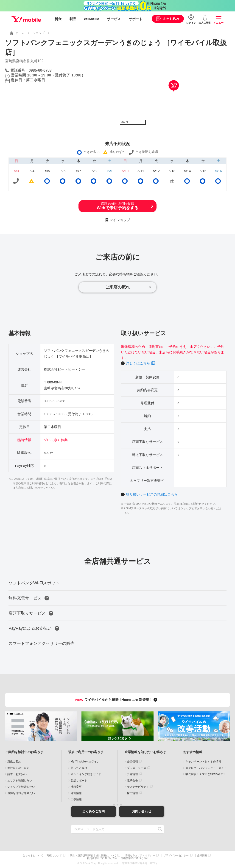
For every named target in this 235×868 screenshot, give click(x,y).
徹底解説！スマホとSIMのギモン (206, 774)
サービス (114, 19)
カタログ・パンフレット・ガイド (206, 768)
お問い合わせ (142, 811)
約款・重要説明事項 (81, 856)
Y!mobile (26, 19)
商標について (54, 856)
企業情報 (132, 762)
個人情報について (106, 856)
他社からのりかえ (18, 768)
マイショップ (120, 220)
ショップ (39, 33)
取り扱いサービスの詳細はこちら (152, 494)
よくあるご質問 (93, 811)
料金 (58, 19)
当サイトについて (33, 856)
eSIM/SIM (92, 19)
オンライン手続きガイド (86, 774)
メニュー (218, 23)
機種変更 (76, 787)
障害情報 (76, 793)
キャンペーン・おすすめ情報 (203, 762)
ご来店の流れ (117, 287)
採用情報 (132, 793)
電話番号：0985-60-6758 (31, 70)
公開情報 (132, 774)
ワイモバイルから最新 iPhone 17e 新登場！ (117, 700)
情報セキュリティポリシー (140, 856)
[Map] (174, 93)
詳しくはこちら (138, 363)
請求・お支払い (17, 774)
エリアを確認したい (20, 781)
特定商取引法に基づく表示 (102, 858)
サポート (136, 19)
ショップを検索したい (21, 787)
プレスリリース (137, 768)
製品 (73, 19)
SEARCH (160, 829)
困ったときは (79, 768)
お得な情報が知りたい (21, 793)
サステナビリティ (138, 787)
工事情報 (76, 799)
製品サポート (79, 781)
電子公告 (132, 781)
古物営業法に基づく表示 (135, 858)
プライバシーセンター (176, 856)
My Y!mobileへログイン (85, 762)
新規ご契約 (14, 762)
